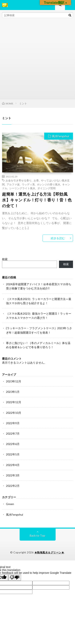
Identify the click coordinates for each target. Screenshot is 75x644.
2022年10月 (14, 413)
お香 (36, 180)
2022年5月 (13, 454)
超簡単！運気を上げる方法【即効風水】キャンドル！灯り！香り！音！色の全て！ (37, 200)
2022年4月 (13, 465)
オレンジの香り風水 (48, 184)
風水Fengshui (60, 136)
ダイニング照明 (46, 188)
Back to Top (37, 535)
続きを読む (58, 238)
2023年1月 (13, 392)
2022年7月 (13, 433)
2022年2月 (13, 486)
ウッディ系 (28, 184)
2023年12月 (14, 381)
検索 (5, 259)
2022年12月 (14, 402)
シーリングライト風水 (22, 188)
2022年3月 (13, 475)
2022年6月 (13, 444)
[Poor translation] (15, 577)
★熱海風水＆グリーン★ (49, 552)
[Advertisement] (37, 59)
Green (10, 504)
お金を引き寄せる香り (19, 180)
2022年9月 (13, 423)
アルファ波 (13, 184)
